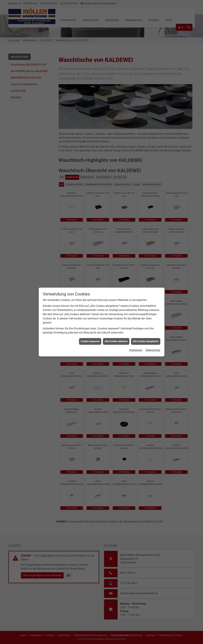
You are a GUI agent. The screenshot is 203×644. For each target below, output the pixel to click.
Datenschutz (153, 94)
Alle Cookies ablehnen (116, 85)
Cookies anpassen (90, 85)
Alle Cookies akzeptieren (146, 85)
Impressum (136, 94)
